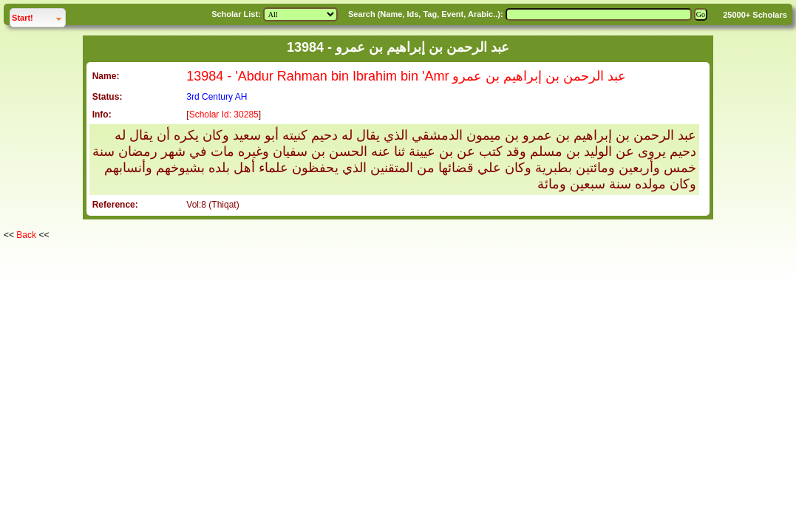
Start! (38, 16)
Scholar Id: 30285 (224, 115)
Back (26, 235)
